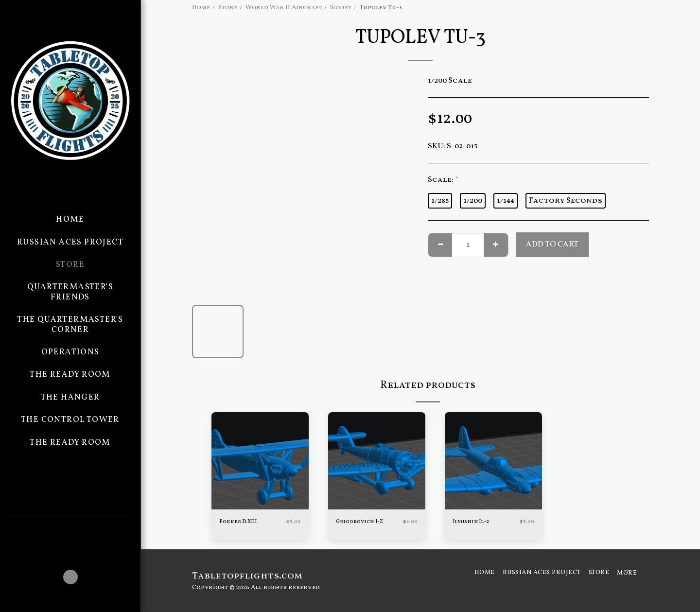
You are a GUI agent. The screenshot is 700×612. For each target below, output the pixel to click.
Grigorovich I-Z (364, 522)
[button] (70, 530)
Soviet (341, 8)
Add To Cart (552, 244)
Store (228, 8)
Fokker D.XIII (241, 522)
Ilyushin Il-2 (474, 522)
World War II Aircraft (284, 8)
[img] (260, 461)
